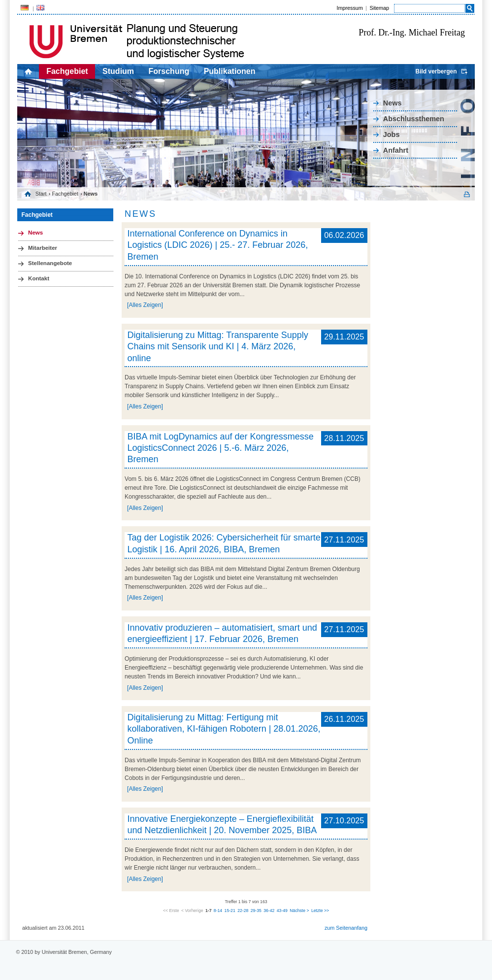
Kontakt (39, 278)
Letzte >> (320, 911)
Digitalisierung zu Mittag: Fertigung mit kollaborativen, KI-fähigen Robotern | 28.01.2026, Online (224, 729)
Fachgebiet (67, 71)
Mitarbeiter (43, 248)
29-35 (256, 911)
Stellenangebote (50, 263)
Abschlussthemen (414, 119)
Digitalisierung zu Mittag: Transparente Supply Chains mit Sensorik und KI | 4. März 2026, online (217, 347)
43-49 (282, 911)
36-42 (269, 911)
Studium (118, 71)
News (393, 103)
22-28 (243, 911)
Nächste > (299, 911)
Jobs (392, 135)
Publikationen (230, 71)
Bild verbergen (436, 71)
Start (41, 194)
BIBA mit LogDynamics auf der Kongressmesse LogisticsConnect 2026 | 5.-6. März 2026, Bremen (220, 448)
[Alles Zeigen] (145, 305)
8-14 (218, 911)
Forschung (169, 71)
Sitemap (379, 8)
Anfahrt (396, 150)
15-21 (230, 911)
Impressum (349, 8)
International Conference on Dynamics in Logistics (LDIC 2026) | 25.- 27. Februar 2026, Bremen (217, 245)
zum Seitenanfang (346, 928)
